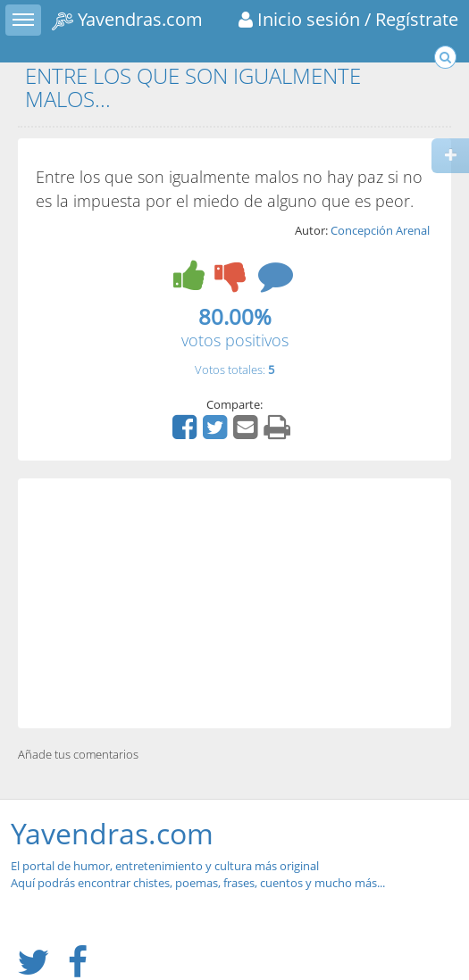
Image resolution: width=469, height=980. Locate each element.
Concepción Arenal (380, 230)
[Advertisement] (234, 603)
